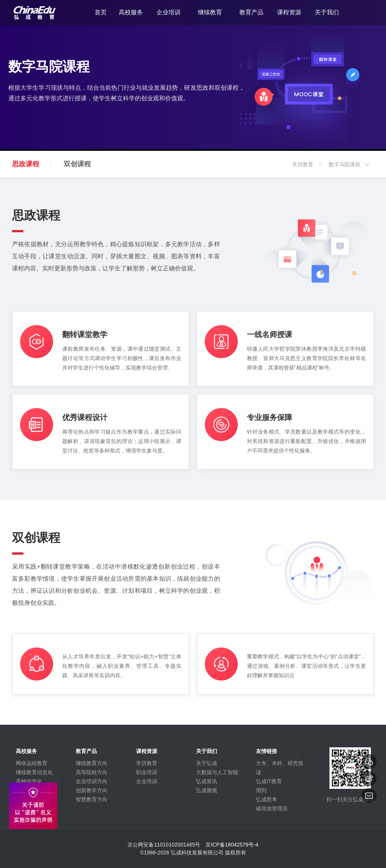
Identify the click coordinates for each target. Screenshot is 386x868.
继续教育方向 (92, 763)
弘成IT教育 (269, 781)
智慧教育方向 (92, 799)
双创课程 (77, 164)
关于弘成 (207, 763)
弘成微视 (207, 790)
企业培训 (168, 12)
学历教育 (308, 169)
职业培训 (147, 772)
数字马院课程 (349, 169)
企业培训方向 (92, 781)
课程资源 (289, 12)
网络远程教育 (32, 763)
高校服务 (131, 12)
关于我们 (327, 12)
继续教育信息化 (34, 772)
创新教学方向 (92, 790)
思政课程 (26, 164)
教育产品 (251, 12)
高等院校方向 (92, 772)
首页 (101, 12)
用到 (261, 790)
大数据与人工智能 (217, 772)
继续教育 (210, 12)
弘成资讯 (207, 781)
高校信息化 (29, 781)
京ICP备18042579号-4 (232, 845)
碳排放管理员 (272, 808)
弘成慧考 (267, 799)
